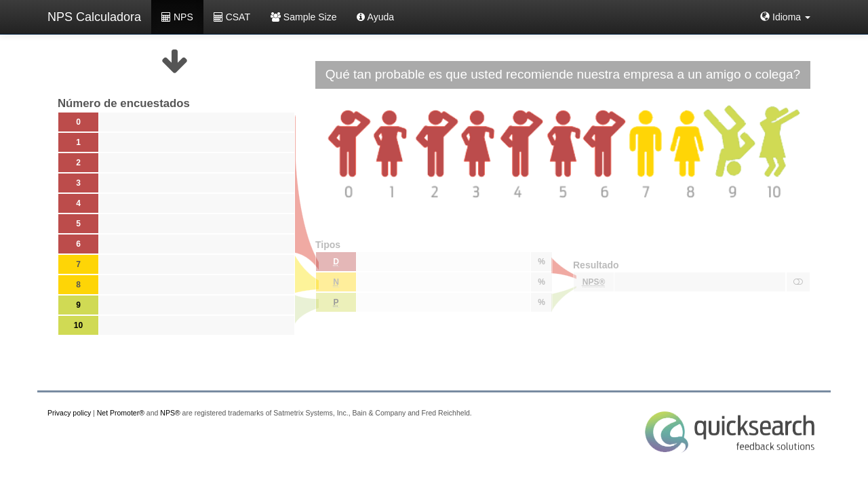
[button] (785, 17)
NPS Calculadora (94, 17)
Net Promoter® (121, 413)
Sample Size (303, 17)
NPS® (170, 413)
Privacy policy (69, 413)
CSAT (232, 17)
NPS (177, 17)
